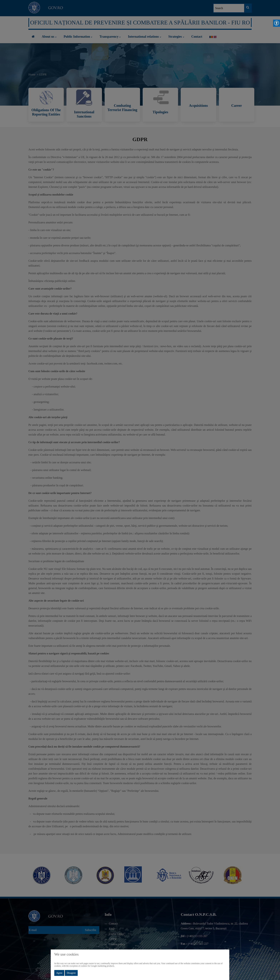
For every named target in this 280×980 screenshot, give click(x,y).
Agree (59, 973)
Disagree (71, 973)
